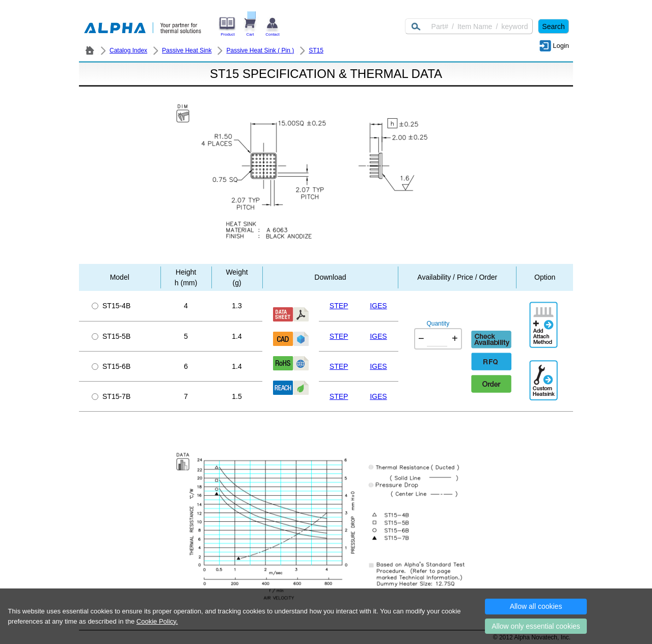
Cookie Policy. (157, 621)
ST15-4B (111, 306)
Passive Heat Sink (187, 50)
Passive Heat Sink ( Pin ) (260, 50)
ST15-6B (111, 366)
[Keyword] (469, 26)
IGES (378, 306)
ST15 (316, 50)
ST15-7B (111, 396)
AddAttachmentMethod (545, 317)
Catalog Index (128, 50)
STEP (339, 306)
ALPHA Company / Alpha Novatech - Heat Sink (90, 50)
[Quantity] (437, 339)
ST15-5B (111, 336)
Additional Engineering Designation (545, 376)
